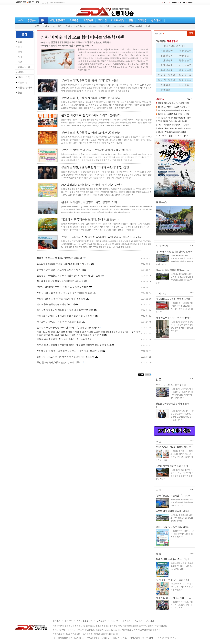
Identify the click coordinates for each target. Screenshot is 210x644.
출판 (148, 26)
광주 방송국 (185, 60)
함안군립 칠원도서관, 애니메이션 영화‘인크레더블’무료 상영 (66, 357)
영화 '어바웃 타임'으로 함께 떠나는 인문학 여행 (82, 37)
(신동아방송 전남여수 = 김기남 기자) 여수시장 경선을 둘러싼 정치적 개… (182, 502)
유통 (158, 554)
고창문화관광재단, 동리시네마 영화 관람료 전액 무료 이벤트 (66, 316)
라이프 (160, 490)
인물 (37, 26)
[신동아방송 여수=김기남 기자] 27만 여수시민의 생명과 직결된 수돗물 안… (182, 518)
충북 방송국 (185, 70)
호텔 (158, 442)
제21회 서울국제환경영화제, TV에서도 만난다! (90, 219)
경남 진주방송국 (167, 80)
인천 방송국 (167, 55)
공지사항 (114, 621)
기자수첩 (161, 294)
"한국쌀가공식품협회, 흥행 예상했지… (174, 299)
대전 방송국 (167, 60)
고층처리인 (101, 621)
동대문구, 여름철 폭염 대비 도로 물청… (174, 110)
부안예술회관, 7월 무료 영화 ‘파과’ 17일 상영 (89, 80)
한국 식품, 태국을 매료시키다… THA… (174, 598)
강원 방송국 (167, 85)
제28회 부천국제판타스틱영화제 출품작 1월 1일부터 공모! (65, 339)
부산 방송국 (185, 50)
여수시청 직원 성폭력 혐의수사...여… (174, 270)
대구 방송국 (185, 55)
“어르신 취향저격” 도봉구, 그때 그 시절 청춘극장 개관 (63, 287)
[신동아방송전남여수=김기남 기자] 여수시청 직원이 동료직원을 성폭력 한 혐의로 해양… (174, 278)
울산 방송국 (167, 65)
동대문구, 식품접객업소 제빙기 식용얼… (174, 114)
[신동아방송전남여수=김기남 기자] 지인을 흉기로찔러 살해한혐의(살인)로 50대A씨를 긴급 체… (174, 260)
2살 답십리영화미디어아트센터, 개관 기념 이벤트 (92, 185)
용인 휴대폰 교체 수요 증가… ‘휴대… (173, 559)
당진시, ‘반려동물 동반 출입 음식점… (173, 527)
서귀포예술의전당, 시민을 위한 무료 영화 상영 (59, 322)
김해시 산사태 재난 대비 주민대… (173, 237)
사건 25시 (162, 246)
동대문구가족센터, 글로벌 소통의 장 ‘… (174, 107)
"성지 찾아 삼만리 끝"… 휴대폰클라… (174, 580)
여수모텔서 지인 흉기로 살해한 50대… (174, 252)
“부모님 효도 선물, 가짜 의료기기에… (173, 136)
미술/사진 (119, 26)
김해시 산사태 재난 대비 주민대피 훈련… (175, 128)
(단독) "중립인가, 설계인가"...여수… (173, 495)
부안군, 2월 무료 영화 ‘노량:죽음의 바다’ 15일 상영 (61, 299)
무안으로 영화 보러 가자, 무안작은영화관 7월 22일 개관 (96, 150)
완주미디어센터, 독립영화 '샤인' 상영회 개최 (89, 202)
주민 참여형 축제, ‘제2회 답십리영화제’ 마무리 (59, 362)
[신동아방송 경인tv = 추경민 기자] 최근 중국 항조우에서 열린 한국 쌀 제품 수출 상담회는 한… (182, 326)
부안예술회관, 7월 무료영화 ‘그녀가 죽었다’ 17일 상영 (95, 167)
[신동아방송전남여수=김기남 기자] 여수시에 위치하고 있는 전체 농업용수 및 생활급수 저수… (174, 474)
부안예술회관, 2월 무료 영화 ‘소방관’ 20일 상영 (91, 133)
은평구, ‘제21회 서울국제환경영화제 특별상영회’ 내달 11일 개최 (101, 237)
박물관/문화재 (135, 26)
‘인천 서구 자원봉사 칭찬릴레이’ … (172, 385)
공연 (68, 26)
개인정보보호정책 (84, 621)
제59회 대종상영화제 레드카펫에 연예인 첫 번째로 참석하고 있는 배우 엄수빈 (74, 345)
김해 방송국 (185, 85)
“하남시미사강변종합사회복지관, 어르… (174, 125)
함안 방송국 (167, 90)
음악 (60, 26)
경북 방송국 (185, 80)
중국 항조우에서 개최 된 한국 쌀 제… (173, 318)
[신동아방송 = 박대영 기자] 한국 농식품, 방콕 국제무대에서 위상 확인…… (182, 605)
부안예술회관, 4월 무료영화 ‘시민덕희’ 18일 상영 (60, 281)
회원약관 (69, 621)
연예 (45, 26)
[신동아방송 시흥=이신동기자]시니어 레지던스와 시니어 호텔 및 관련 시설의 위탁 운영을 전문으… (174, 455)
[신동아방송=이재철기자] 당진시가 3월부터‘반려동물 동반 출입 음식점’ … (182, 534)
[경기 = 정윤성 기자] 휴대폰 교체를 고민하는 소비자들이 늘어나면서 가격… (182, 566)
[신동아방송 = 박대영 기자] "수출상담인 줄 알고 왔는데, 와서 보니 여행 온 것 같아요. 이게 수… (175, 307)
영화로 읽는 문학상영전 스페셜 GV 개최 (56, 304)
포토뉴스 (161, 202)
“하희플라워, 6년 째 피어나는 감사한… (174, 121)
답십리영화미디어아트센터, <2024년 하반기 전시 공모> (63, 264)
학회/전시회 (79, 26)
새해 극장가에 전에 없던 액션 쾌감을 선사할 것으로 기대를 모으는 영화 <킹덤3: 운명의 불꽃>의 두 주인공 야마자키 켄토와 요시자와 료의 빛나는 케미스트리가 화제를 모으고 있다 (89, 333)
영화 (52, 26)
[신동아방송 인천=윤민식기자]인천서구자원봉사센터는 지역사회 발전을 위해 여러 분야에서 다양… (182, 393)
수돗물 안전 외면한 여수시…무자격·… (174, 511)
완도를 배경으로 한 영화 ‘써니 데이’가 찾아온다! (91, 115)
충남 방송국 (167, 70)
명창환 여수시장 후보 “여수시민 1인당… (174, 103)
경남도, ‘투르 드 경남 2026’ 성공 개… (173, 132)
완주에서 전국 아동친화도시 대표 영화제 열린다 (60, 270)
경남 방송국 (185, 75)
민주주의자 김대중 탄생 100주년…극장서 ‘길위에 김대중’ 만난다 (68, 327)
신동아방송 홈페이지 (175, 46)
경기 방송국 (185, 65)
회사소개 (57, 621)
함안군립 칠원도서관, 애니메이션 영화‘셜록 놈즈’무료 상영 (65, 310)
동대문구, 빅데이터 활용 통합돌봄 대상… (175, 117)
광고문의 (138, 621)
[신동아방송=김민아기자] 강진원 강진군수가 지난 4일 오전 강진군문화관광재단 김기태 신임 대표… (182, 415)
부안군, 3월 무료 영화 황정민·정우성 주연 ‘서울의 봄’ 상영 (65, 293)
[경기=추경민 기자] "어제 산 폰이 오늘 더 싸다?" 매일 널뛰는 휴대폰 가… (182, 587)
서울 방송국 (167, 50)
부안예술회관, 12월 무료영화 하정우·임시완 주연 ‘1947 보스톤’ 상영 (69, 351)
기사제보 (150, 621)
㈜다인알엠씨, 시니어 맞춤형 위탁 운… (174, 447)
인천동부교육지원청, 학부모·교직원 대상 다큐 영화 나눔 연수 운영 (68, 275)
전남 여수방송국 (167, 75)
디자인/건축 (105, 26)
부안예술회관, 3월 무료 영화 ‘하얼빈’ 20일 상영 (91, 98)
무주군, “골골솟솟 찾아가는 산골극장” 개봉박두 (60, 258)
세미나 (92, 26)
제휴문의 (126, 621)
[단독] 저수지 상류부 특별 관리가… (173, 466)
